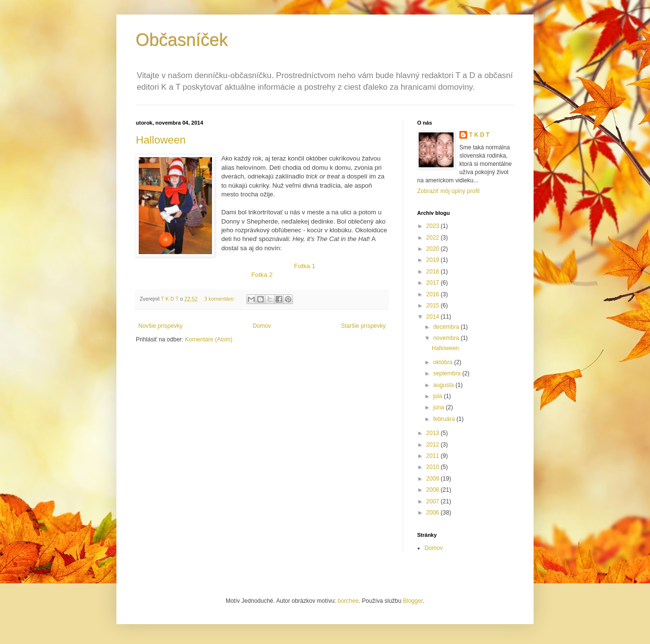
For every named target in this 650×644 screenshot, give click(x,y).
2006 (434, 513)
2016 (434, 294)
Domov (262, 326)
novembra (447, 338)
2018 (434, 272)
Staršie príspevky (363, 326)
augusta (444, 385)
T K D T (479, 135)
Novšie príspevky (160, 326)
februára (445, 419)
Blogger (413, 601)
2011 (434, 456)
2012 (434, 445)
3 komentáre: (220, 299)
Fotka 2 (262, 275)
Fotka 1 (305, 266)
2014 (434, 317)
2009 (434, 479)
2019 (434, 260)
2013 (434, 433)
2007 (434, 501)
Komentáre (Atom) (209, 339)
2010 (434, 467)
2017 (434, 283)
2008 (434, 490)
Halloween (161, 140)
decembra (447, 327)
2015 (434, 306)
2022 (434, 238)
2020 (434, 249)
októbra (444, 362)
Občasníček (182, 40)
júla (439, 396)
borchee (348, 601)
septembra (448, 373)
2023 (434, 226)
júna (439, 407)
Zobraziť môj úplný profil (448, 191)
